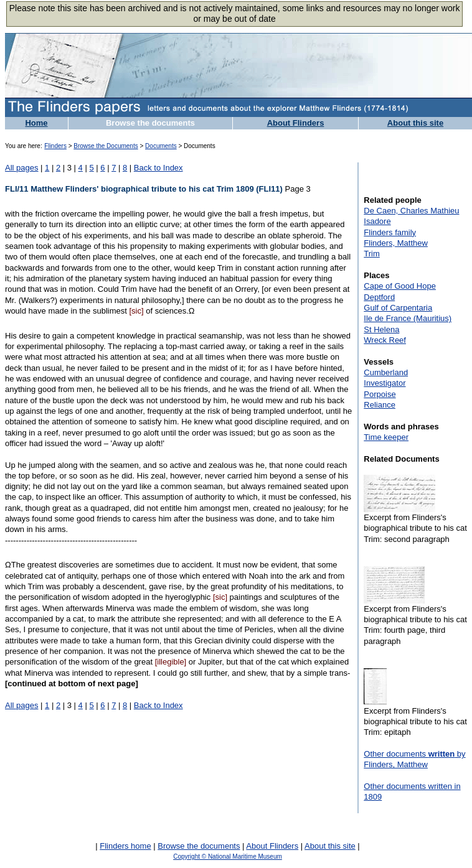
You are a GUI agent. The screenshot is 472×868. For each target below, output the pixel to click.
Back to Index (158, 168)
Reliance (380, 405)
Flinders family (390, 232)
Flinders (55, 146)
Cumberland (386, 372)
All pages (21, 168)
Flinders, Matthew (396, 243)
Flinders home (125, 846)
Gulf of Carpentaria (398, 308)
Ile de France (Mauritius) (408, 318)
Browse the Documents (106, 146)
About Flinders (296, 123)
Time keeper (386, 437)
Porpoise (380, 394)
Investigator (385, 383)
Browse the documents (150, 123)
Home (36, 123)
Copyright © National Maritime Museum (228, 856)
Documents (161, 146)
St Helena (381, 329)
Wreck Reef (385, 340)
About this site (415, 123)
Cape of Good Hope (400, 286)
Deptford (379, 297)
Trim (372, 254)
